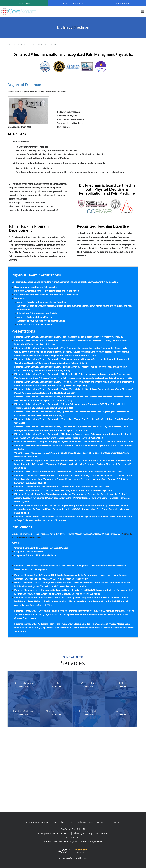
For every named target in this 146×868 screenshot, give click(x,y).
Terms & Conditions (77, 822)
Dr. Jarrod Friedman (24, 85)
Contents (24, 45)
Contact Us (115, 822)
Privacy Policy (58, 822)
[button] (73, 3)
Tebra (85, 858)
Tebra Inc (44, 822)
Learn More (52, 45)
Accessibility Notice (98, 822)
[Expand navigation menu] (142, 12)
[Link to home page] (18, 12)
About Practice (38, 45)
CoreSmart (12, 45)
